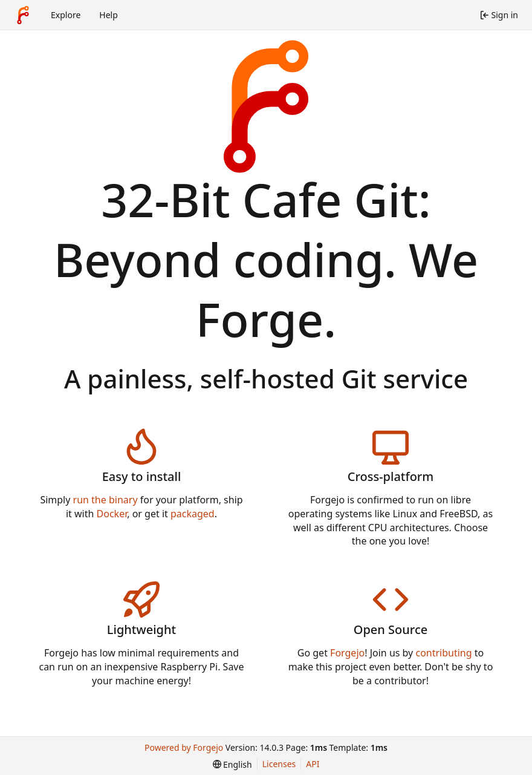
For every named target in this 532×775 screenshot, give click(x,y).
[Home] (23, 15)
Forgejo (347, 653)
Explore (66, 15)
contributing (443, 653)
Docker (112, 514)
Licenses (279, 764)
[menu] (232, 764)
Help (109, 15)
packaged (193, 514)
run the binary (105, 500)
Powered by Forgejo (184, 747)
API (313, 764)
